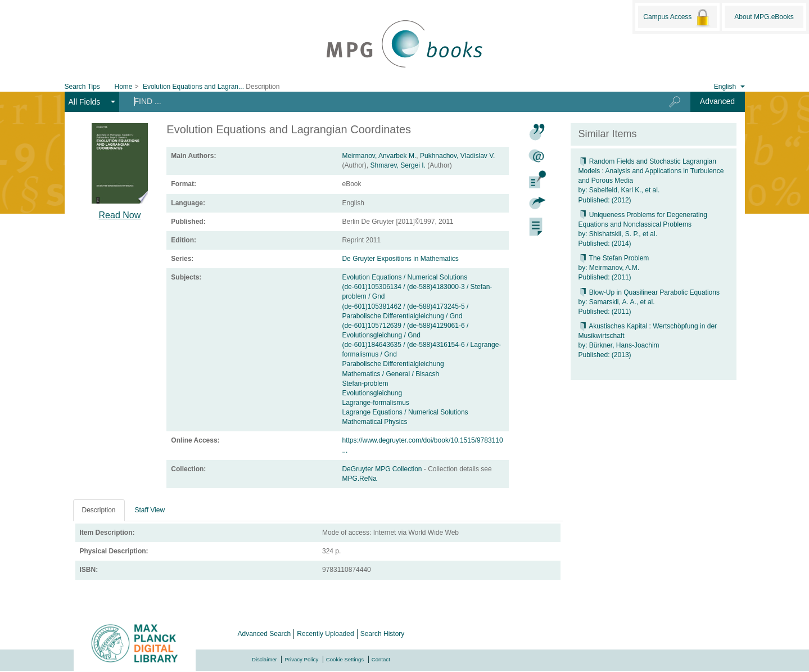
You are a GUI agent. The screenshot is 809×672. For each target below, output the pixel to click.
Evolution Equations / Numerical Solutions (404, 277)
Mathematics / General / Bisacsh (390, 374)
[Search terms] (385, 101)
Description (99, 510)
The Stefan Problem (614, 258)
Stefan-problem (365, 384)
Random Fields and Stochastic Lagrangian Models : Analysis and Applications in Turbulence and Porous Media (651, 171)
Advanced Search (265, 634)
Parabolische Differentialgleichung (393, 364)
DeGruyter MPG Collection (383, 469)
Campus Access (677, 17)
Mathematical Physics (374, 422)
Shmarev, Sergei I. (397, 165)
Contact (381, 659)
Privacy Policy (301, 659)
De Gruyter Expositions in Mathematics (400, 259)
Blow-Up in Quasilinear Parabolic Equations (649, 292)
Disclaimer (265, 659)
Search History (383, 634)
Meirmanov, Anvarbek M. (379, 156)
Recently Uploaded (325, 634)
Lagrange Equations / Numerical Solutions (405, 412)
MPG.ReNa (359, 479)
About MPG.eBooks (764, 17)
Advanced (717, 101)
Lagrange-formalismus (375, 403)
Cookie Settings (345, 659)
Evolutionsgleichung (372, 393)
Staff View (150, 510)
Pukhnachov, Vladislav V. (457, 156)
